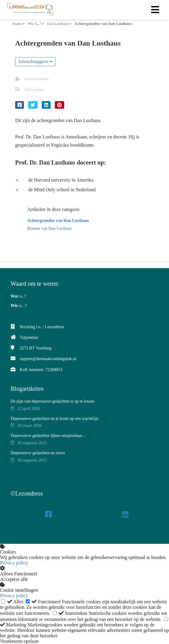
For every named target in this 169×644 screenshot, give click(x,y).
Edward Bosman (37, 79)
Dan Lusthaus (35, 90)
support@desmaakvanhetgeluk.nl (48, 359)
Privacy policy (14, 563)
